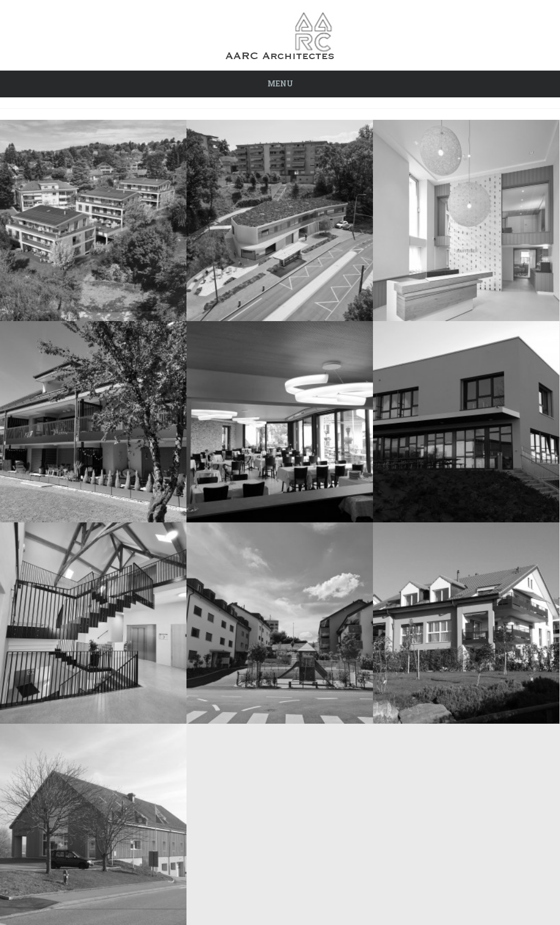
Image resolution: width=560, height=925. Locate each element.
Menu (280, 83)
